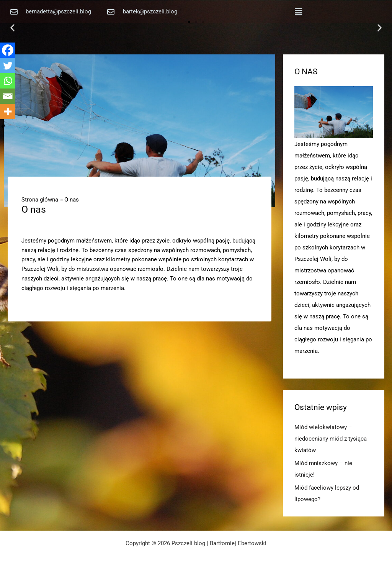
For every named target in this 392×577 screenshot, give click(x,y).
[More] (8, 111)
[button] (298, 12)
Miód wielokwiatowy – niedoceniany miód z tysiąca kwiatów (331, 439)
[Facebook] (8, 50)
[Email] (8, 96)
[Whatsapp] (8, 81)
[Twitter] (8, 66)
